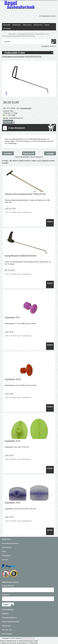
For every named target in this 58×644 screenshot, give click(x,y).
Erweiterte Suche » (49, 46)
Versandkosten (26, 108)
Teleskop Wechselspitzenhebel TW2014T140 (25, 194)
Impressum (6, 556)
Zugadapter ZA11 (13, 441)
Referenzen (6, 626)
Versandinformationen (10, 543)
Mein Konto (27, 25)
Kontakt (5, 560)
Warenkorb (17, 25)
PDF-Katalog (7, 634)
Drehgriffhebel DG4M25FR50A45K (20, 256)
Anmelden (7, 28)
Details (50, 221)
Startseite (7, 25)
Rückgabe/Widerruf (9, 618)
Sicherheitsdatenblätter (11, 622)
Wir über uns (7, 630)
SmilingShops (28, 638)
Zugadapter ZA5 (12, 317)
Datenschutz (7, 547)
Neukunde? (38, 25)
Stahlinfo (5, 614)
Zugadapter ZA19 (13, 379)
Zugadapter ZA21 (13, 503)
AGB (4, 551)
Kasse (47, 25)
